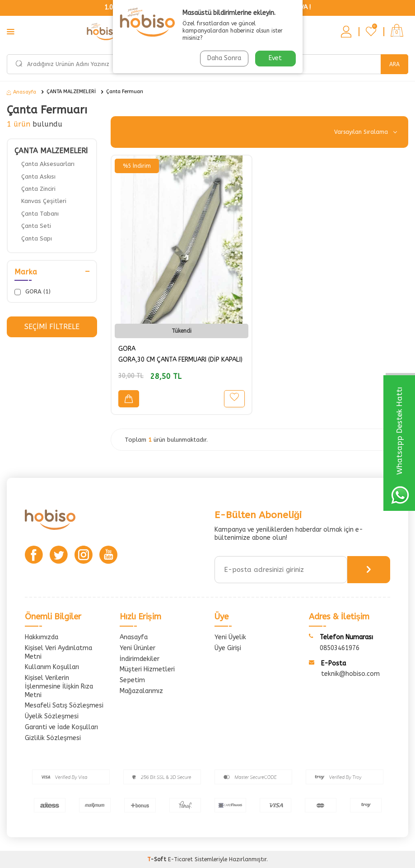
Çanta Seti (36, 226)
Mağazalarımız (141, 691)
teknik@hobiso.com (350, 674)
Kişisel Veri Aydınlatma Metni (58, 652)
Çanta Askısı (38, 177)
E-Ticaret (180, 859)
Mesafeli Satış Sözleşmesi (64, 705)
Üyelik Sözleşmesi (52, 716)
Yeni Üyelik (230, 637)
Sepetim (132, 680)
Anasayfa (21, 92)
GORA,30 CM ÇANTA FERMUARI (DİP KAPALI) (180, 360)
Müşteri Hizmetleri (147, 669)
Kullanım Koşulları (52, 667)
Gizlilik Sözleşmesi (53, 738)
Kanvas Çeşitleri (44, 201)
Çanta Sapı (37, 238)
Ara (394, 64)
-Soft (158, 859)
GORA (127, 349)
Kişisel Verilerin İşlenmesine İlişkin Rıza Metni (59, 686)
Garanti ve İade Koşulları (61, 727)
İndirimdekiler (140, 659)
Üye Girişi (228, 648)
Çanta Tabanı (40, 214)
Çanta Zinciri (38, 189)
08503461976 (340, 648)
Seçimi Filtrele (52, 327)
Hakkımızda (42, 637)
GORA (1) (33, 292)
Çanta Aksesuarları (48, 164)
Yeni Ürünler (138, 648)
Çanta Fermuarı (125, 92)
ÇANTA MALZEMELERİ (71, 92)
